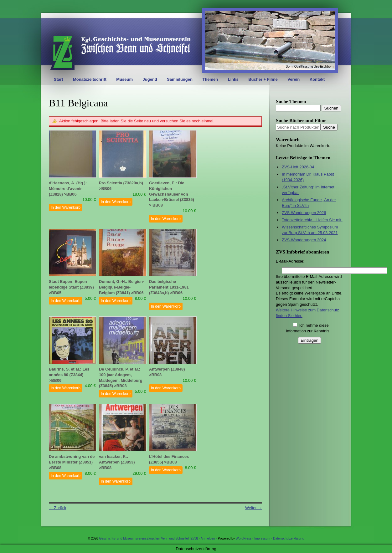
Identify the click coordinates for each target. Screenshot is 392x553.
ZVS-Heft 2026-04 (298, 167)
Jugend (150, 79)
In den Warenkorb (66, 207)
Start (59, 79)
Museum (124, 79)
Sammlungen (180, 79)
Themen (210, 79)
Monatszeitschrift (90, 79)
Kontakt (317, 79)
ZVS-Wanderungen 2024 (304, 240)
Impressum (262, 538)
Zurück (57, 508)
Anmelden (208, 538)
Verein (294, 79)
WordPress (244, 538)
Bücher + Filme (263, 79)
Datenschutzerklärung (289, 538)
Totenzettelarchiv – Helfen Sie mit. (312, 220)
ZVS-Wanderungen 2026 (304, 213)
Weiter (253, 508)
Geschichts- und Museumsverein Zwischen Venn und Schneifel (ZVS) (148, 538)
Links (233, 79)
